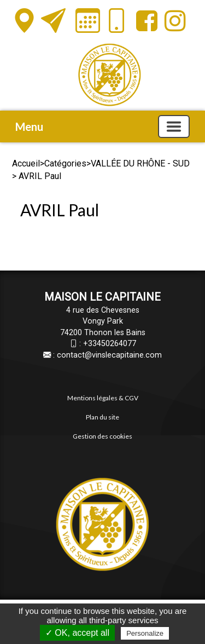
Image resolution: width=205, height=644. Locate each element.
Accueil (26, 163)
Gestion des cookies (102, 436)
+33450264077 (110, 344)
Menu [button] (29, 127)
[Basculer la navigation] (174, 127)
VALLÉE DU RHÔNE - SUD (140, 163)
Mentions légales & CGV (103, 398)
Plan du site (102, 417)
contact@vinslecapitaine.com (109, 355)
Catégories (65, 163)
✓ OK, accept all (77, 633)
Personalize (145, 633)
